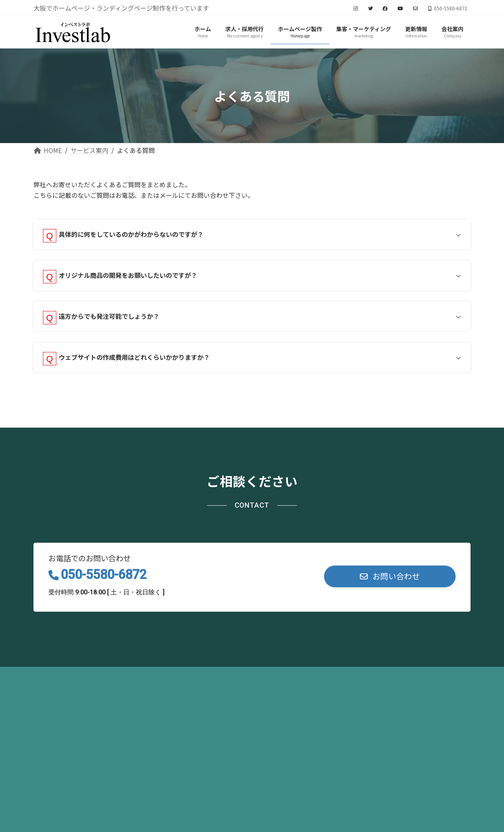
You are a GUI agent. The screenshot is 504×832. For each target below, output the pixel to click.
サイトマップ (146, 681)
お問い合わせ (204, 681)
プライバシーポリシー (75, 681)
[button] (390, 581)
